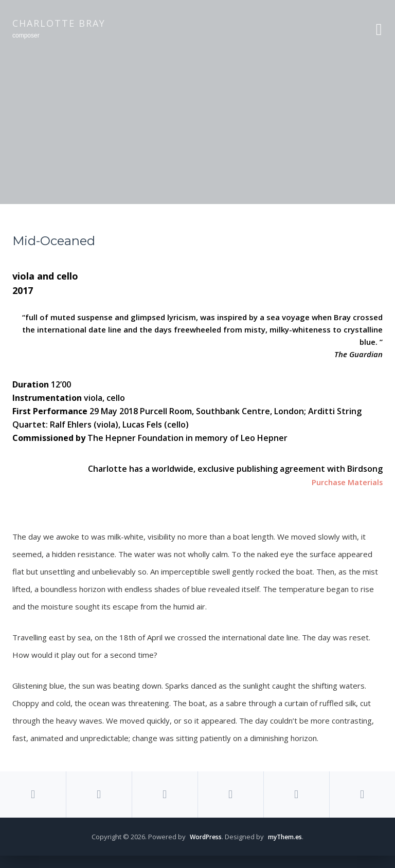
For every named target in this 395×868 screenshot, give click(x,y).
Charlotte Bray (59, 23)
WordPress (204, 849)
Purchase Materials (344, 482)
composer (26, 35)
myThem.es (287, 849)
